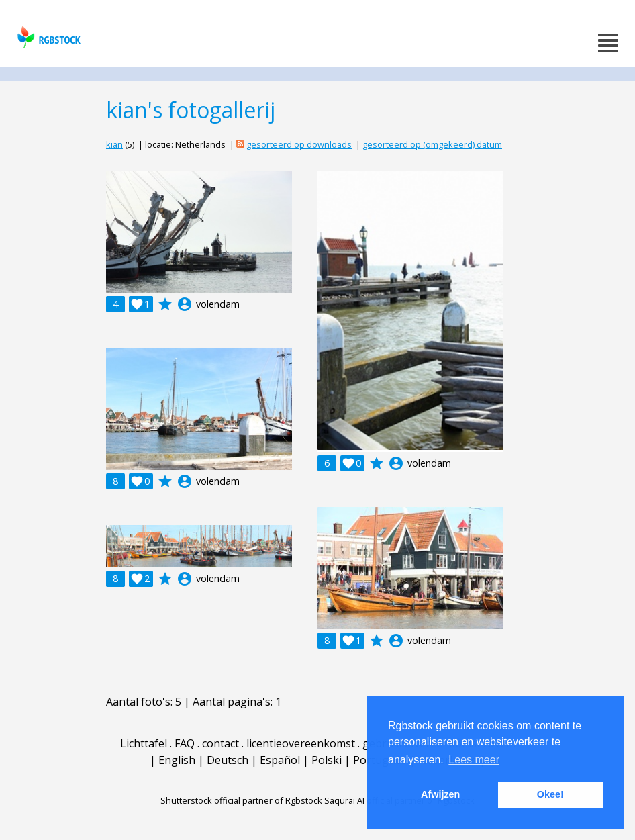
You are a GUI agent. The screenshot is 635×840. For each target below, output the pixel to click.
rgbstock (47, 37)
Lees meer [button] (474, 760)
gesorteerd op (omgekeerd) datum (432, 144)
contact (221, 743)
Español (280, 760)
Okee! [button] (550, 794)
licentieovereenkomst (301, 743)
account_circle (185, 304)
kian (114, 144)
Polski (327, 760)
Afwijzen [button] (440, 794)
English (177, 760)
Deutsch (228, 760)
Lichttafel (144, 743)
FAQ (185, 743)
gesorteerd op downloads (299, 144)
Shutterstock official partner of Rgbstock (241, 800)
